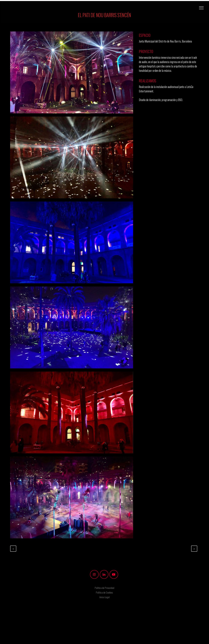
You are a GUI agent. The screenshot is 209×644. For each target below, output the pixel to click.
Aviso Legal (105, 597)
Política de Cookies (105, 593)
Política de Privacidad (105, 588)
